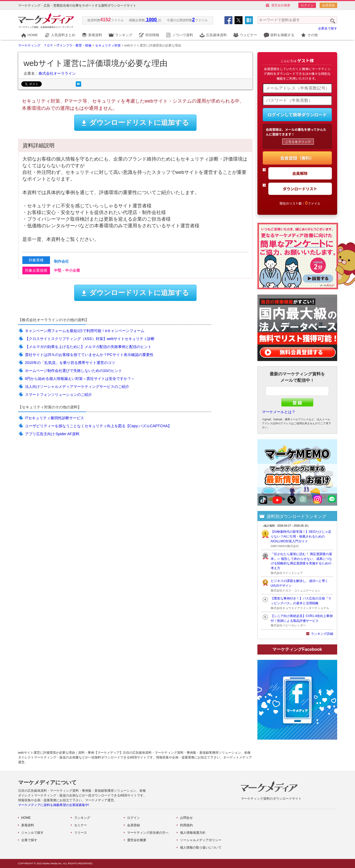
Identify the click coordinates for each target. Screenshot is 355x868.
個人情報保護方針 (193, 833)
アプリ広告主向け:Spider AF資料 (52, 434)
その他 (313, 35)
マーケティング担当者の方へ (148, 833)
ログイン (307, 5)
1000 (152, 20)
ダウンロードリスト (300, 189)
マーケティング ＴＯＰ (36, 45)
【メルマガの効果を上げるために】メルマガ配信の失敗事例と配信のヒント (88, 347)
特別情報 (152, 35)
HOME (33, 35)
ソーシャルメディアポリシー (201, 840)
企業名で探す (328, 28)
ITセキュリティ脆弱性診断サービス (55, 418)
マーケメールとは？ (279, 412)
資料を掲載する (282, 35)
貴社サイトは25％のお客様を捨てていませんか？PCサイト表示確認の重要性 (89, 355)
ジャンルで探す (32, 833)
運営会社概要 (281, 5)
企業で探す (29, 840)
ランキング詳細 (322, 634)
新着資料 (95, 35)
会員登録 (328, 5)
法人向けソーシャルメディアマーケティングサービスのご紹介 (77, 387)
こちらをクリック (298, 142)
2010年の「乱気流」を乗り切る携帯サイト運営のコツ (70, 363)
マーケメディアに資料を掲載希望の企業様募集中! (54, 805)
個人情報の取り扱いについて (201, 848)
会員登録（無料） (297, 158)
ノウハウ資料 (183, 35)
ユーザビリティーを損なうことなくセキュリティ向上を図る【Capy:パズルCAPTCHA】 (98, 426)
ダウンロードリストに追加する (135, 123)
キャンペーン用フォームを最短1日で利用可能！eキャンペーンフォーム (85, 331)
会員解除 (300, 173)
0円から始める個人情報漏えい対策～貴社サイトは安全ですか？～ (80, 379)
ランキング (124, 35)
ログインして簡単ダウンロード (297, 115)
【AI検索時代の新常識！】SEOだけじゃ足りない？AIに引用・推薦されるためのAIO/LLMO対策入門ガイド (301, 536)
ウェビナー (248, 35)
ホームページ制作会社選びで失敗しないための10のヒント (74, 371)
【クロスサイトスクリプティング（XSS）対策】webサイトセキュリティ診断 (90, 339)
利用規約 (186, 825)
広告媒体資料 (216, 35)
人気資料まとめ (63, 35)
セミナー (81, 825)
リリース (81, 833)
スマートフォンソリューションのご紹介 (59, 395)
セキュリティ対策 (108, 45)
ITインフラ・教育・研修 (74, 45)
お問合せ (186, 818)
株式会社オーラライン (57, 73)
